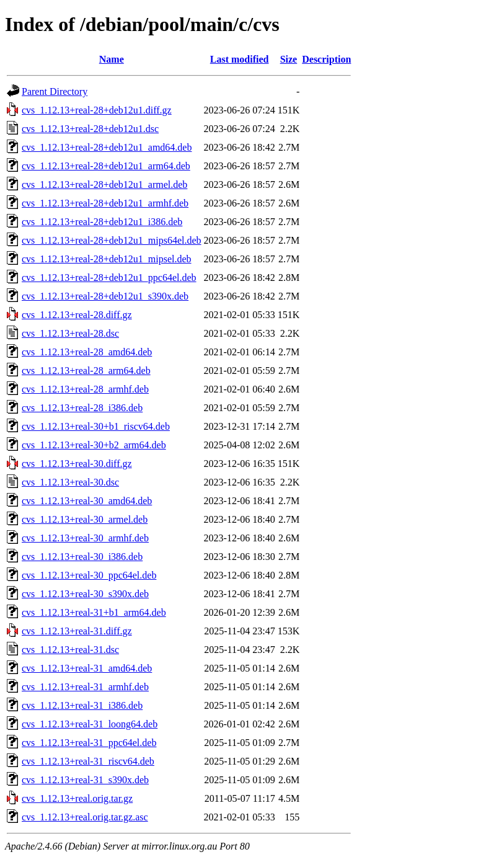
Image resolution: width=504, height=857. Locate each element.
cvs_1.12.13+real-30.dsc (70, 482)
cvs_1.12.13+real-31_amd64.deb (87, 668)
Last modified (240, 59)
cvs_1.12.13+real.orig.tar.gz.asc (85, 817)
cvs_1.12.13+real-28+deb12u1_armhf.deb (105, 203)
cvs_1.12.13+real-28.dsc (70, 333)
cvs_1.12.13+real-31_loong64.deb (90, 724)
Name (112, 59)
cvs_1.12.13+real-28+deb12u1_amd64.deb (107, 147)
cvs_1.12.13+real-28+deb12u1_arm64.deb (106, 166)
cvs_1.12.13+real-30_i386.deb (82, 557)
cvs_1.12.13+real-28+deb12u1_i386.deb (102, 222)
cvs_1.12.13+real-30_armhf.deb (85, 538)
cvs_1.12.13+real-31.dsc (70, 650)
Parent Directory (55, 91)
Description (326, 59)
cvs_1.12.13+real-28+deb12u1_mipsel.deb (107, 259)
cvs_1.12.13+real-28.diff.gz (77, 315)
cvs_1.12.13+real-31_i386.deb (82, 705)
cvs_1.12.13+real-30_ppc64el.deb (89, 575)
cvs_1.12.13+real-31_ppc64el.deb (89, 743)
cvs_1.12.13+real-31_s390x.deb (85, 780)
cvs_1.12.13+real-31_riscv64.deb (88, 761)
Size (289, 59)
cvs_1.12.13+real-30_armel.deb (85, 519)
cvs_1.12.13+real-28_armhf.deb (85, 389)
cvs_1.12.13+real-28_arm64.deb (86, 371)
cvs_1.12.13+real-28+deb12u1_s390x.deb (105, 296)
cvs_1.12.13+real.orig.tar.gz (77, 798)
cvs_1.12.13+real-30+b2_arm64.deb (94, 445)
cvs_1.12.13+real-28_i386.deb (82, 408)
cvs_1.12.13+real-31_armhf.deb (85, 687)
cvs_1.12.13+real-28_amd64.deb (87, 352)
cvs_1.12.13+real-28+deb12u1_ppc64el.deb (109, 278)
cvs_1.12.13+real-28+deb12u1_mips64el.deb (112, 240)
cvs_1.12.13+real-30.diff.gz (77, 464)
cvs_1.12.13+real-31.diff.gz (77, 631)
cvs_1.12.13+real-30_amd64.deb (87, 501)
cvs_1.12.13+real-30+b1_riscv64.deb (96, 426)
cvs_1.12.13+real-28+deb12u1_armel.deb (104, 184)
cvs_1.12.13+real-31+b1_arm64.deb (94, 612)
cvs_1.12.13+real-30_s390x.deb (85, 594)
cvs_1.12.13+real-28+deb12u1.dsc (90, 129)
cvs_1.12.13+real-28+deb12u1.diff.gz (97, 110)
